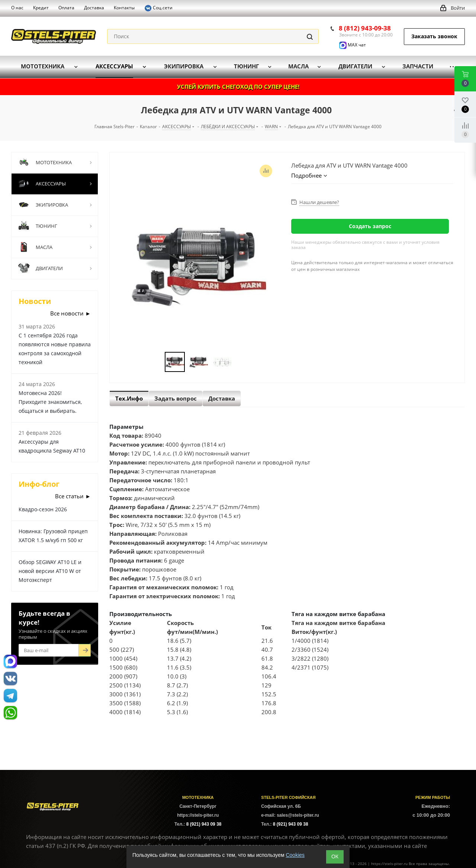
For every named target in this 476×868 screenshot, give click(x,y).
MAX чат (353, 45)
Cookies (295, 855)
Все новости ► (70, 313)
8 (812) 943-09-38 (365, 28)
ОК (335, 856)
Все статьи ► (73, 496)
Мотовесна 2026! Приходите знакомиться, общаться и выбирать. (50, 402)
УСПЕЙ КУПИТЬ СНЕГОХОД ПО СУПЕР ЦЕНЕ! (238, 87)
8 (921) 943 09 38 (204, 824)
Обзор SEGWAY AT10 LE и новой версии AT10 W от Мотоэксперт (50, 571)
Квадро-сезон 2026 (43, 509)
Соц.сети (158, 8)
